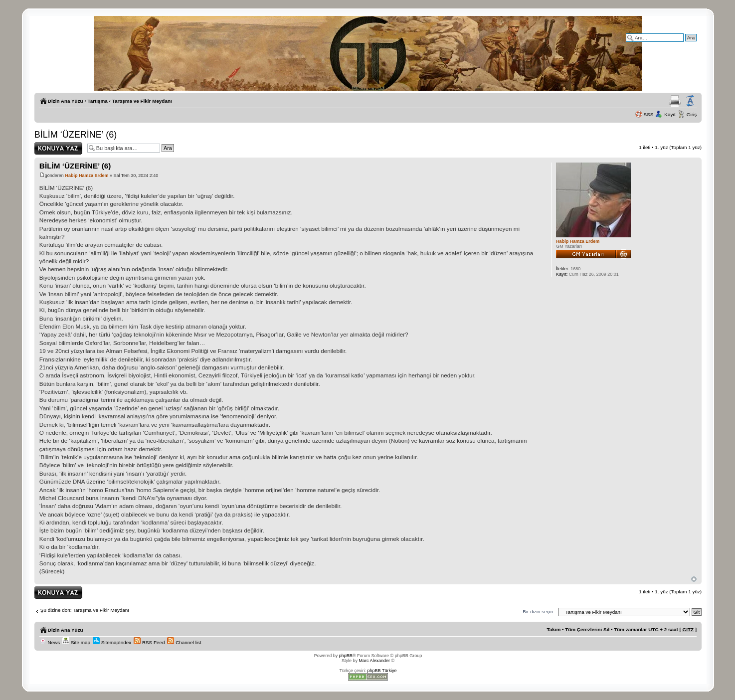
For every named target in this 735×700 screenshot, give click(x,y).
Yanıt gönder (58, 148)
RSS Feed (149, 642)
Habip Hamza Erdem (87, 175)
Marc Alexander (374, 661)
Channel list (184, 642)
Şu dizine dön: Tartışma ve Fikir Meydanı (85, 610)
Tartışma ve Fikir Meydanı (142, 101)
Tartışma (97, 101)
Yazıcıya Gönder (675, 101)
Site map (76, 642)
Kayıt (670, 114)
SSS (649, 114)
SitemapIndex (112, 642)
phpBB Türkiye (382, 671)
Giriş (692, 114)
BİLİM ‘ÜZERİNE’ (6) (76, 135)
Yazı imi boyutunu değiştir (690, 101)
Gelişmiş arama (680, 45)
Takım (554, 629)
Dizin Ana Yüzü (66, 101)
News (50, 642)
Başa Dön (694, 579)
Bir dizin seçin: (539, 612)
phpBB (346, 656)
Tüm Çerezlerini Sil (587, 629)
